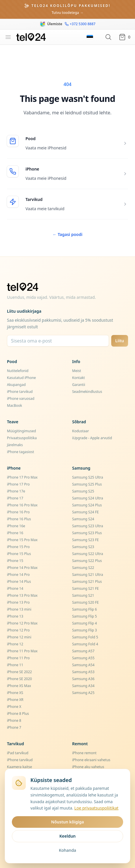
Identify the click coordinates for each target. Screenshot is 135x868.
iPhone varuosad (21, 399)
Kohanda (67, 850)
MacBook (14, 405)
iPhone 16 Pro (18, 512)
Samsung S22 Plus (87, 561)
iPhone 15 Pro (18, 547)
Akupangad (16, 385)
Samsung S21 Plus (87, 582)
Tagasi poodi (68, 234)
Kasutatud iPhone (21, 378)
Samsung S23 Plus (87, 533)
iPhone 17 (15, 498)
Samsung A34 (83, 686)
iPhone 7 (14, 727)
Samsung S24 (83, 519)
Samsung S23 (83, 547)
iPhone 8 (14, 720)
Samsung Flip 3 (84, 630)
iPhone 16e (16, 526)
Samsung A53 (83, 672)
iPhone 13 (15, 616)
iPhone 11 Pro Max (22, 651)
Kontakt (79, 378)
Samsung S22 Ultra (88, 554)
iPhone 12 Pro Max (22, 623)
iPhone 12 (15, 644)
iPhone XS (15, 693)
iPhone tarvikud (20, 392)
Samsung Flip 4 (84, 623)
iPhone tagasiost (21, 452)
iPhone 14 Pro (18, 575)
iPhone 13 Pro (18, 602)
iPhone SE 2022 (19, 672)
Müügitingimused (21, 431)
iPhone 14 (15, 588)
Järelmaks (15, 445)
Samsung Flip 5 (84, 616)
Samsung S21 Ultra (88, 575)
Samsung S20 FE (85, 602)
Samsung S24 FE (85, 512)
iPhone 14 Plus (19, 582)
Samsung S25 (83, 491)
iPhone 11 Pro (18, 658)
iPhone (32, 169)
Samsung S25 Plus (87, 484)
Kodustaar (81, 431)
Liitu (120, 341)
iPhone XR (15, 700)
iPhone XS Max (19, 686)
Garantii (79, 385)
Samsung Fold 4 (85, 644)
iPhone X (14, 707)
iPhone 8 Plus (18, 714)
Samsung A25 (83, 693)
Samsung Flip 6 (84, 609)
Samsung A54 (83, 665)
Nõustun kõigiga (67, 822)
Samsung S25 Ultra (88, 477)
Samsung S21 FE (85, 588)
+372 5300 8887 (80, 24)
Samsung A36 (83, 679)
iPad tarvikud (18, 753)
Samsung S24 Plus (87, 505)
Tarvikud (34, 199)
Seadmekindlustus (87, 392)
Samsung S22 (83, 568)
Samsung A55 (83, 658)
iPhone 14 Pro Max (22, 568)
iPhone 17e (16, 491)
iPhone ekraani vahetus (91, 760)
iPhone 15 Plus (19, 554)
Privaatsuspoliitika (22, 438)
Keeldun (67, 836)
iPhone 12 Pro (18, 630)
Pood (31, 139)
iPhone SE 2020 (19, 679)
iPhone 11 (15, 665)
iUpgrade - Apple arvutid (92, 438)
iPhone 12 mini (19, 637)
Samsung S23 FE (85, 540)
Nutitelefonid (18, 371)
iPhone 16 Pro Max (22, 505)
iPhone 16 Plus (19, 519)
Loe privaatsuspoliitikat (96, 808)
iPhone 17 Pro (18, 484)
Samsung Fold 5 (85, 637)
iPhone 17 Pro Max (22, 477)
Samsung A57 (83, 651)
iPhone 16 (15, 533)
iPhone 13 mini (19, 609)
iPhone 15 (15, 561)
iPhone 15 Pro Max (22, 540)
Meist (77, 371)
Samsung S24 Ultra (88, 498)
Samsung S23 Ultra (88, 526)
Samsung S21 (83, 595)
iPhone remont (84, 753)
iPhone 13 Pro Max (22, 595)
